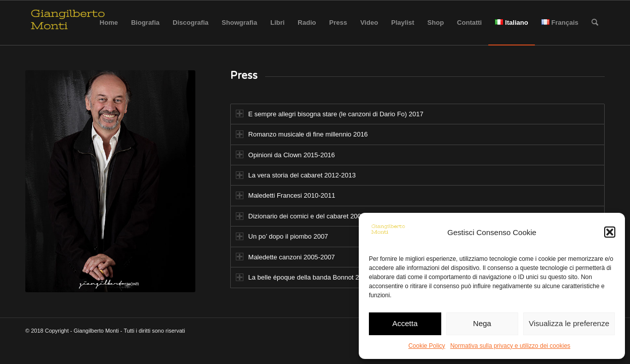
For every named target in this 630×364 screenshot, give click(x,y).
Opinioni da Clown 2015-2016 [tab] (285, 154)
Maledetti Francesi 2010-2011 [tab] (286, 195)
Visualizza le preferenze (569, 323)
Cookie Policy (427, 346)
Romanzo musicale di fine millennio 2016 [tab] (302, 134)
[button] (610, 232)
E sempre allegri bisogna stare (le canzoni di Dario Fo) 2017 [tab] (330, 113)
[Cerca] (595, 23)
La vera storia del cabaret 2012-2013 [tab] (296, 175)
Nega (482, 323)
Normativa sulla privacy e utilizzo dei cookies (510, 346)
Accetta (405, 323)
